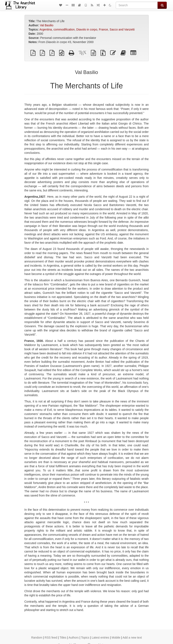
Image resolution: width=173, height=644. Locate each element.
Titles (63, 638)
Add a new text (132, 638)
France (103, 29)
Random (37, 638)
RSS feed (51, 638)
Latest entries (100, 638)
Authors (74, 638)
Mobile (116, 638)
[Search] (137, 5)
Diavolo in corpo (87, 29)
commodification (64, 29)
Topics (85, 638)
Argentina (46, 29)
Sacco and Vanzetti (122, 29)
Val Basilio (47, 25)
